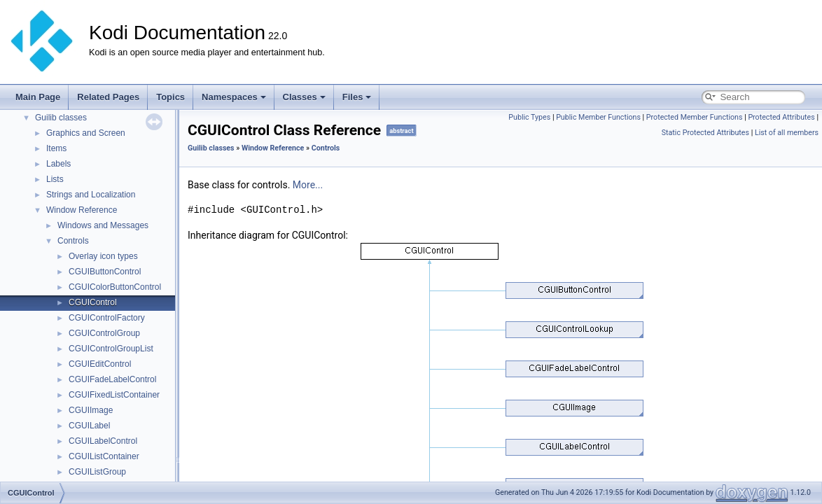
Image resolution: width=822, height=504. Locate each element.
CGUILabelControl (103, 441)
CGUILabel (89, 426)
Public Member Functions (598, 117)
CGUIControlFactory (107, 318)
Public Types (529, 117)
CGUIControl (93, 302)
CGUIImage (91, 410)
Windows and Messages (103, 225)
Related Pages (108, 97)
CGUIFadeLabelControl (112, 379)
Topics (170, 97)
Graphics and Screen (86, 133)
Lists (55, 179)
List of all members (787, 133)
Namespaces (234, 97)
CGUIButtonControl (105, 272)
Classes (304, 97)
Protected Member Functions (695, 117)
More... (308, 185)
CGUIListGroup (97, 472)
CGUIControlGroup (104, 333)
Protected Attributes (781, 117)
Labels (58, 164)
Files (357, 97)
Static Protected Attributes (705, 133)
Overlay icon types (103, 256)
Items (56, 148)
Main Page (38, 97)
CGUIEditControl (100, 364)
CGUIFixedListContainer (114, 395)
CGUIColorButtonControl (115, 287)
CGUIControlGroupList (111, 349)
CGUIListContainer (104, 456)
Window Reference (82, 210)
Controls (73, 241)
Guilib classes (61, 118)
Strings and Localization (91, 195)
